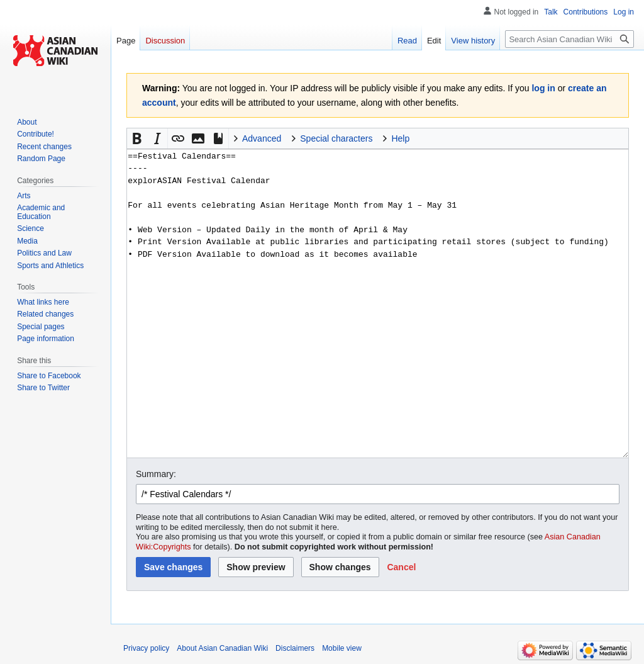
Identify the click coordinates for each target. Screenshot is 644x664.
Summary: (156, 474)
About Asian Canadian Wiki (222, 648)
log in (543, 88)
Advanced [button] (262, 138)
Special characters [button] (336, 138)
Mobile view (342, 648)
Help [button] (400, 138)
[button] (137, 138)
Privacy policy (146, 648)
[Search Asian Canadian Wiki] (569, 39)
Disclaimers (295, 648)
